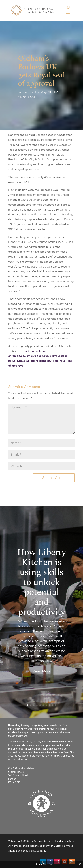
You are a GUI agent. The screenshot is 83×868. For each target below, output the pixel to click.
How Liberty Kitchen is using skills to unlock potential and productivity (41, 583)
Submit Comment (57, 478)
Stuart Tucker (30, 92)
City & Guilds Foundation (50, 742)
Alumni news (26, 97)
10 (55, 705)
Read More (41, 672)
